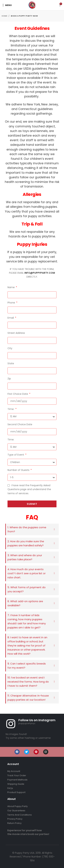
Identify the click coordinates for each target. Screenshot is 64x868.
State (11, 363)
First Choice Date (18, 394)
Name (11, 287)
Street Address (16, 333)
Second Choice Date (20, 424)
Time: (11, 409)
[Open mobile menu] (7, 5)
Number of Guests (19, 470)
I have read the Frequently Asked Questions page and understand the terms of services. (29, 489)
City (10, 348)
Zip (9, 379)
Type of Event (16, 455)
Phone (12, 303)
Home (5, 16)
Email (11, 318)
